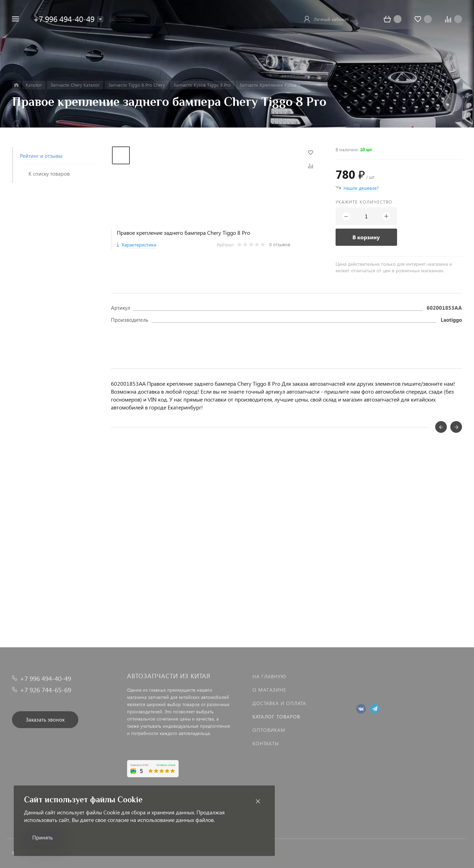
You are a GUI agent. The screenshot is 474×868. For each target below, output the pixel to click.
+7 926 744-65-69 (46, 690)
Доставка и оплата (279, 703)
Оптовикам (269, 730)
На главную (269, 676)
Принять (43, 837)
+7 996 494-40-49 (64, 19)
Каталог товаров (276, 717)
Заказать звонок (45, 719)
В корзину (366, 237)
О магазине (269, 690)
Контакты (266, 743)
